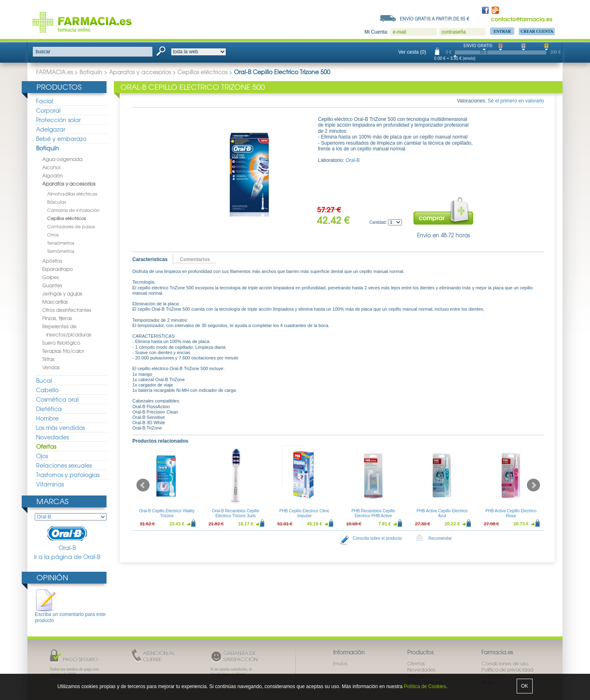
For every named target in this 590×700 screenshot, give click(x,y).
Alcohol (51, 167)
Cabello (47, 390)
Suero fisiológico (61, 343)
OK (525, 686)
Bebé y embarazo (61, 139)
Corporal (48, 110)
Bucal (44, 380)
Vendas (51, 367)
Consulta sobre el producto (377, 538)
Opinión (52, 577)
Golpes (51, 277)
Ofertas (46, 446)
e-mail (399, 32)
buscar (43, 52)
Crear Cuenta (537, 31)
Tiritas (48, 359)
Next (533, 485)
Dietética (49, 409)
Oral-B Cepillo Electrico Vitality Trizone (167, 513)
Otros (53, 234)
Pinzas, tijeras (57, 318)
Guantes (52, 285)
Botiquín (91, 72)
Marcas (52, 501)
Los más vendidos (60, 427)
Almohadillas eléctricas (72, 193)
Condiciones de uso (505, 664)
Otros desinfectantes (67, 310)
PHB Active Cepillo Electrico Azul (442, 513)
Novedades (52, 437)
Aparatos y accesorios (140, 72)
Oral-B (67, 539)
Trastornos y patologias (68, 475)
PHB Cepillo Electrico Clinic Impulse (304, 513)
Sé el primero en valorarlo (516, 101)
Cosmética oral (57, 399)
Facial (45, 101)
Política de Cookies (425, 686)
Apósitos (52, 261)
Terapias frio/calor (63, 351)
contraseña (453, 32)
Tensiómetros (61, 243)
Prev (143, 485)
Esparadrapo (58, 269)
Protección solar (58, 120)
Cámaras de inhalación (73, 210)
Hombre (47, 418)
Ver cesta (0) (412, 52)
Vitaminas (50, 484)
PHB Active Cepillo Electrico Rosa (511, 513)
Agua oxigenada (62, 159)
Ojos (42, 456)
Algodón (52, 175)
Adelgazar (51, 129)
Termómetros (61, 251)
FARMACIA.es (54, 72)
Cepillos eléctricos (202, 72)
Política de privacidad (507, 670)
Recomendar (440, 538)
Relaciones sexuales (64, 465)
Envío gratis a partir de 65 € (435, 18)
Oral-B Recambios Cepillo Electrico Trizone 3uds (235, 513)
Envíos (340, 664)
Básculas (57, 202)
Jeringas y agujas (62, 293)
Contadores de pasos (71, 226)
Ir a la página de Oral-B (67, 557)
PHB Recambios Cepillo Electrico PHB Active (373, 513)
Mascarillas (55, 302)
